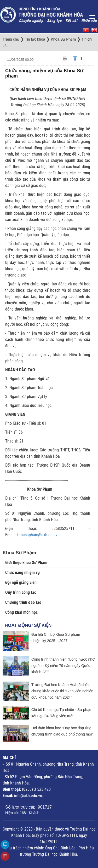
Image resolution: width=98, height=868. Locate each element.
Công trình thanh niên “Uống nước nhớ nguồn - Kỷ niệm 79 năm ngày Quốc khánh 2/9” (63, 666)
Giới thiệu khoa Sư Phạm (26, 563)
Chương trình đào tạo (23, 602)
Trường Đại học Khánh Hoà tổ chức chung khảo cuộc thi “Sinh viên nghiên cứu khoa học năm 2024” (62, 691)
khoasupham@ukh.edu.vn (38, 535)
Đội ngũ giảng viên (21, 582)
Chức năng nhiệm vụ (22, 573)
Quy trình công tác (21, 592)
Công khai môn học (21, 612)
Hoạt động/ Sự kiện (28, 625)
